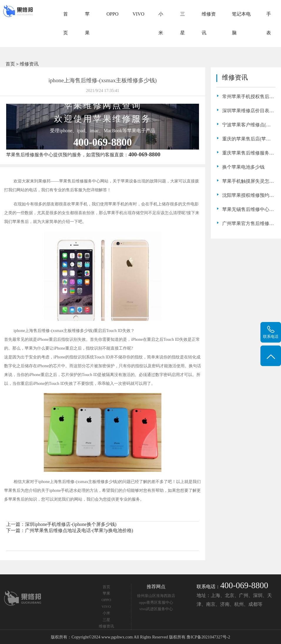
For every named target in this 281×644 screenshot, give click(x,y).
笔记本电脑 (241, 23)
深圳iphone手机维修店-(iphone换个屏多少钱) (71, 524)
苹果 (87, 23)
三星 (183, 23)
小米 (161, 23)
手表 (269, 23)
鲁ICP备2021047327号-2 (208, 637)
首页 (66, 23)
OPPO (112, 14)
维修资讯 (209, 23)
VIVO (138, 14)
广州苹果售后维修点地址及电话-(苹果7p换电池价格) (79, 530)
